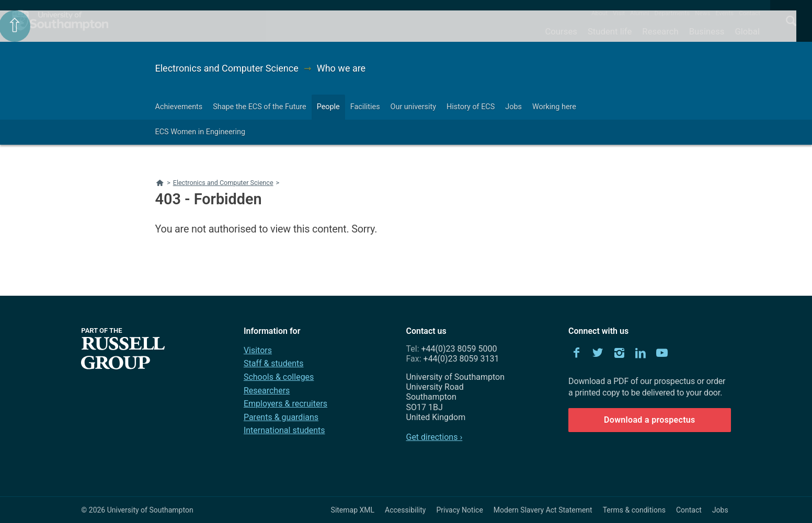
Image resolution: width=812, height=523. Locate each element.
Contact (750, 13)
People (328, 107)
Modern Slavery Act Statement (543, 510)
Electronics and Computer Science (227, 68)
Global (747, 31)
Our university (414, 107)
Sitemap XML (353, 510)
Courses (561, 31)
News (702, 13)
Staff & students (274, 363)
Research (660, 31)
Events (725, 13)
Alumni (639, 13)
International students (284, 430)
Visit (619, 13)
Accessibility (405, 510)
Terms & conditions (634, 510)
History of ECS (471, 107)
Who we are (341, 68)
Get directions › (434, 437)
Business (707, 31)
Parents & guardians (281, 417)
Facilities (365, 107)
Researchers (267, 391)
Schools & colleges (279, 377)
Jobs (513, 107)
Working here (554, 107)
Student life (610, 31)
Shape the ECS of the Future (259, 107)
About (599, 13)
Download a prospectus (650, 420)
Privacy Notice (459, 510)
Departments (672, 13)
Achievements (179, 107)
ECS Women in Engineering (201, 132)
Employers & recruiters (285, 404)
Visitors (258, 350)
